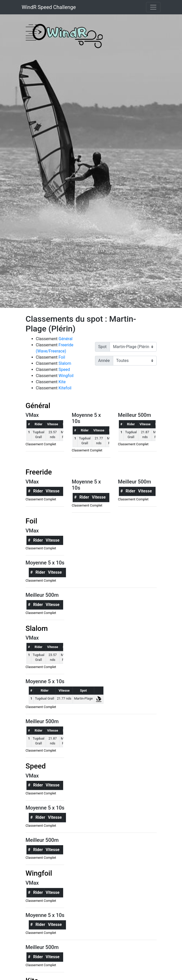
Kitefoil (65, 388)
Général (65, 339)
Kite (62, 382)
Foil (62, 357)
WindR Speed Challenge (49, 7)
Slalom (65, 363)
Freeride (39, 472)
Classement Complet (41, 444)
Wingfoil (66, 376)
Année (104, 361)
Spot (103, 347)
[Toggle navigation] (153, 7)
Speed (64, 370)
